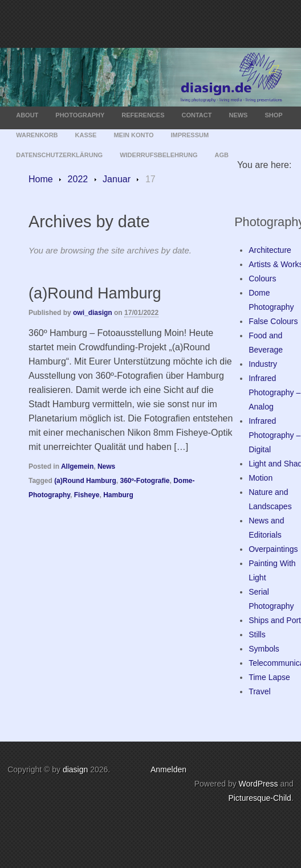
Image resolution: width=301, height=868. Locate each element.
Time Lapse (269, 677)
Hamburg (118, 495)
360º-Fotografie (145, 481)
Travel (259, 691)
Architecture (270, 250)
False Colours (273, 321)
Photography (80, 115)
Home (41, 179)
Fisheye (87, 495)
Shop (273, 115)
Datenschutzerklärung (59, 155)
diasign (76, 769)
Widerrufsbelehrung (158, 155)
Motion (261, 478)
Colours (262, 279)
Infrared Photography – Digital (274, 435)
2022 (78, 179)
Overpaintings (273, 549)
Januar (117, 179)
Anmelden (168, 769)
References (143, 115)
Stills (257, 634)
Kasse (86, 135)
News (238, 115)
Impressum (190, 135)
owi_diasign (93, 313)
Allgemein (77, 466)
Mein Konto (133, 135)
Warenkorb (37, 135)
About (27, 115)
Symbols (264, 649)
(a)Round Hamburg (95, 293)
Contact (196, 115)
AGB (221, 155)
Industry (263, 364)
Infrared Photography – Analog (274, 392)
